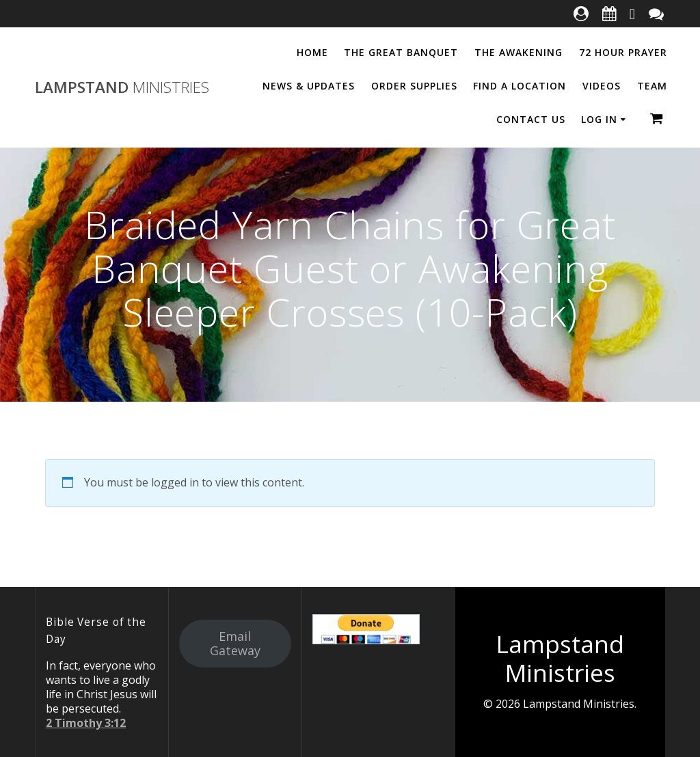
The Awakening (519, 52)
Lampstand (122, 87)
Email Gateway (235, 643)
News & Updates (309, 86)
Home (312, 52)
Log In (599, 119)
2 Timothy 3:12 (86, 723)
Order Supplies (414, 86)
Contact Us (531, 119)
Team (652, 86)
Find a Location (520, 86)
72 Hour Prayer (623, 52)
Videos (602, 86)
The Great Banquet (401, 52)
